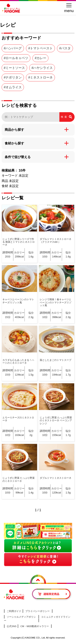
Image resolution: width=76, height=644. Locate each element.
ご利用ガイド (14, 611)
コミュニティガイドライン (56, 617)
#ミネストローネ (40, 77)
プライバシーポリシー (37, 611)
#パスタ (65, 48)
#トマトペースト (40, 48)
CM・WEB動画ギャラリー (35, 626)
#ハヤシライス (42, 68)
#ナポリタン (13, 77)
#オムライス (13, 87)
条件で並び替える (18, 157)
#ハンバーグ (13, 48)
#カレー (40, 58)
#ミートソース (14, 68)
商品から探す (14, 130)
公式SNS (12, 626)
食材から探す (14, 143)
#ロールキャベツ (16, 58)
